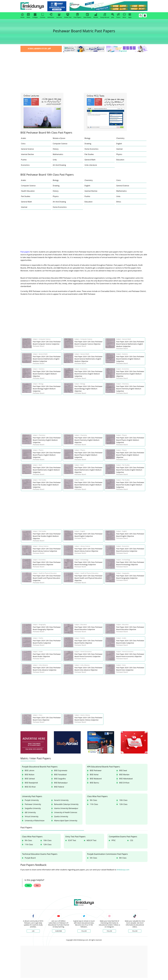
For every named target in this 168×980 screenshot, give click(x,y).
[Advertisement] (84, 69)
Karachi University (61, 800)
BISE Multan (30, 775)
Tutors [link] (118, 16)
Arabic (24, 138)
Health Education (28, 191)
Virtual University (32, 816)
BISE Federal (59, 787)
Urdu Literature (91, 165)
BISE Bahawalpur (61, 783)
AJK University (30, 812)
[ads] (34, 742)
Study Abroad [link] (105, 16)
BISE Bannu (94, 783)
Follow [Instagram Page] (109, 931)
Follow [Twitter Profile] (84, 931)
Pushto (24, 160)
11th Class (94, 804)
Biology (87, 138)
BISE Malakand (96, 779)
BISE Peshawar (96, 770)
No (37, 885)
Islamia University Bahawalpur (66, 808)
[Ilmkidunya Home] (32, 6)
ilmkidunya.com (123, 870)
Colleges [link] (35, 16)
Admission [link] (51, 16)
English (119, 144)
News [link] (28, 16)
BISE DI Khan (124, 783)
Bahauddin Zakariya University (66, 804)
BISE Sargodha (60, 779)
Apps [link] (130, 16)
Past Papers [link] (77, 16)
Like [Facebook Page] (33, 931)
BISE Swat (123, 770)
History (56, 149)
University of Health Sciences (66, 812)
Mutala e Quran (59, 138)
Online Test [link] (68, 16)
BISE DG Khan (30, 787)
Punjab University (32, 800)
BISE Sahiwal (30, 779)
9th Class (93, 800)
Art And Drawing (59, 165)
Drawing (88, 144)
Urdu (55, 160)
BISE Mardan (124, 775)
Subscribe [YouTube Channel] (59, 931)
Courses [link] (43, 16)
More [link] (124, 16)
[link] (57, 6)
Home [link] (22, 16)
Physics (119, 154)
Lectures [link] (59, 16)
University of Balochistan (35, 821)
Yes (28, 885)
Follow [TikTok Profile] (135, 931)
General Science (27, 149)
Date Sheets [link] (87, 16)
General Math (90, 160)
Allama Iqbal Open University (66, 821)
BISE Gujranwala (61, 770)
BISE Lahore (30, 770)
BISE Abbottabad (126, 779)
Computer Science (60, 144)
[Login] (145, 15)
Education (120, 160)
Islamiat (119, 149)
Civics (23, 144)
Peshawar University (33, 804)
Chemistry (120, 138)
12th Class (123, 804)
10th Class (123, 800)
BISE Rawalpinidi (31, 783)
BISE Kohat (94, 775)
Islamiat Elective (27, 154)
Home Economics (91, 149)
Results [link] (96, 16)
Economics (25, 165)
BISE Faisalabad (60, 775)
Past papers (25, 252)
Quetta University (61, 816)
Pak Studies (89, 154)
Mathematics (58, 154)
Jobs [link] (113, 16)
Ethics (119, 202)
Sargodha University (33, 808)
